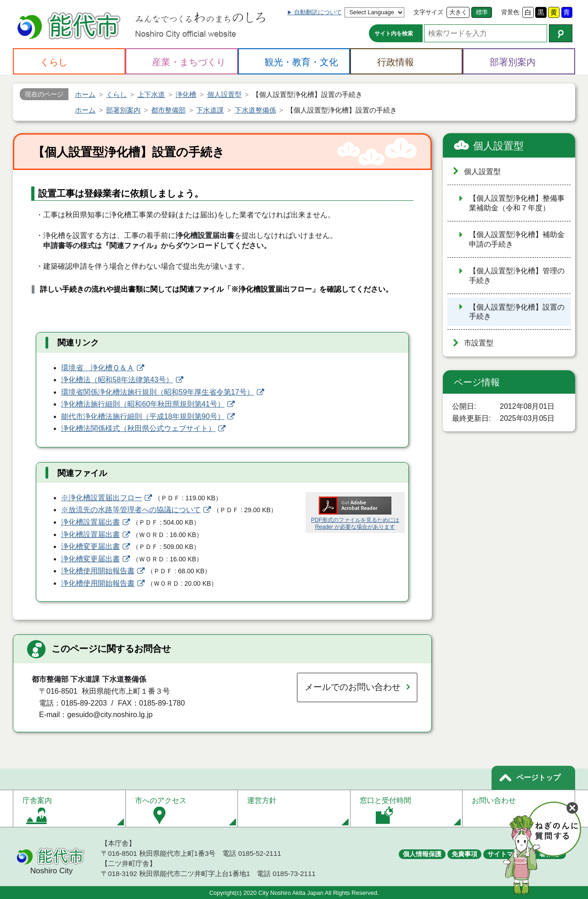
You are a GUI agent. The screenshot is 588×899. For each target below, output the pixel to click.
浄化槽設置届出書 (90, 522)
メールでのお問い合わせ (353, 687)
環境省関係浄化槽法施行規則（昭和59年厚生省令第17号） (158, 392)
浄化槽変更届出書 (90, 546)
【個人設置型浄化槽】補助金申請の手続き (517, 239)
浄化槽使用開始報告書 (98, 571)
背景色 (510, 12)
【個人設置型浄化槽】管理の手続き (517, 276)
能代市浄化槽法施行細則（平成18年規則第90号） (143, 416)
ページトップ (538, 777)
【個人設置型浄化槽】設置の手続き (517, 312)
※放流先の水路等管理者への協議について (131, 510)
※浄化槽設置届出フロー (102, 498)
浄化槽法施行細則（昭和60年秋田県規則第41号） (143, 404)
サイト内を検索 (394, 34)
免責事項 (464, 854)
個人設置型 (498, 146)
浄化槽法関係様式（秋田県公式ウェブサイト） (138, 428)
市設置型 (479, 343)
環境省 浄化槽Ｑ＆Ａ (98, 368)
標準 (482, 12)
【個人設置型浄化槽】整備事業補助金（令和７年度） (517, 203)
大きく (458, 12)
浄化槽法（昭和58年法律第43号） (117, 380)
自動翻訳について (318, 12)
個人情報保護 (422, 854)
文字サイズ (428, 12)
